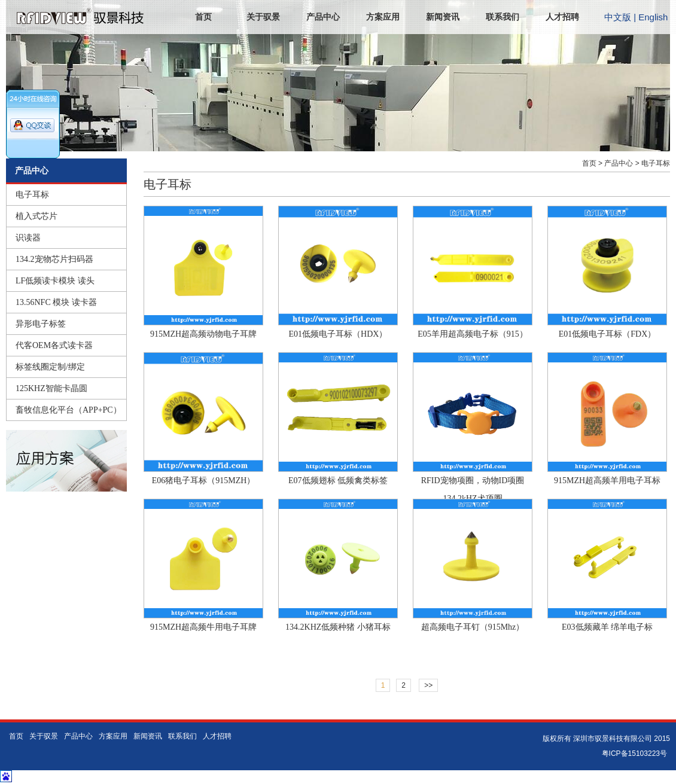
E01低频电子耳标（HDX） (338, 334)
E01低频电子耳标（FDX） (608, 334)
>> (428, 685)
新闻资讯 (443, 17)
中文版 (618, 17)
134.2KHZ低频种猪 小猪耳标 (338, 627)
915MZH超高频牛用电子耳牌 (203, 627)
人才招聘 (562, 17)
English (653, 17)
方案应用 (383, 17)
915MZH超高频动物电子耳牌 (203, 334)
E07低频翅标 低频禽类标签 (338, 481)
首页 (203, 17)
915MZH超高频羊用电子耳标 (607, 481)
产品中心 (323, 17)
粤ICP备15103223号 (634, 754)
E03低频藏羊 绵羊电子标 (607, 627)
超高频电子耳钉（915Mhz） (473, 627)
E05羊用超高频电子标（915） (473, 334)
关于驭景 (263, 17)
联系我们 (503, 17)
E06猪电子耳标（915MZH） (204, 481)
